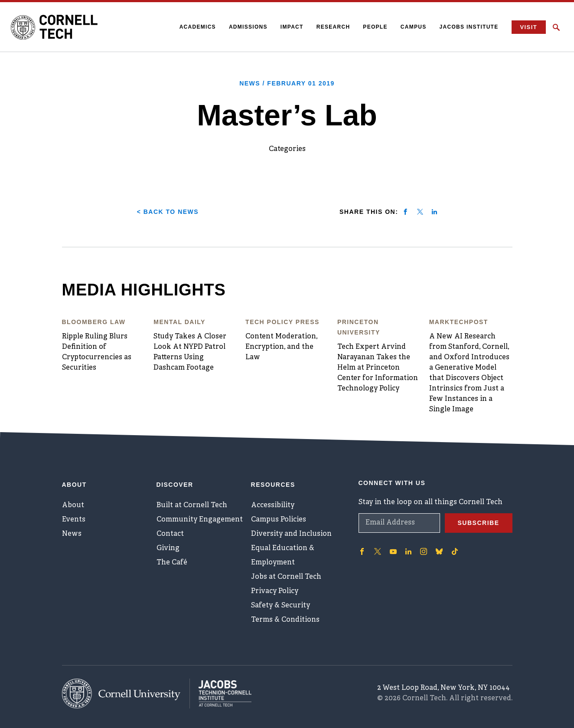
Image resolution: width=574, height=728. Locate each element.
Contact (170, 534)
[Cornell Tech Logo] (54, 27)
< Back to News (168, 212)
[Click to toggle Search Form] (556, 27)
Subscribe (479, 523)
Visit (529, 27)
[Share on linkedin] (434, 212)
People (375, 27)
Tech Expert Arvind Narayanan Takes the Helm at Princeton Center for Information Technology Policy (378, 368)
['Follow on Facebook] (362, 551)
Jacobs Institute (469, 27)
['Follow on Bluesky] (439, 551)
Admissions (248, 27)
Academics (198, 27)
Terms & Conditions (285, 620)
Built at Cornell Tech (192, 505)
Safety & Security (280, 606)
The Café (172, 563)
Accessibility (273, 505)
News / (287, 83)
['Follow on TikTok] (455, 551)
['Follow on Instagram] (424, 551)
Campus (414, 27)
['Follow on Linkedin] (408, 551)
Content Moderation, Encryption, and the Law (281, 347)
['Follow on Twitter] (378, 551)
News (72, 534)
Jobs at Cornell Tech (286, 577)
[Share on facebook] (405, 212)
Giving (168, 548)
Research (333, 27)
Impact (292, 27)
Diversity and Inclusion (291, 534)
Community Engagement (200, 520)
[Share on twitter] (420, 212)
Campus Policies (279, 520)
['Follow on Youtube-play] (393, 551)
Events (74, 520)
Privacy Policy (275, 591)
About (73, 505)
